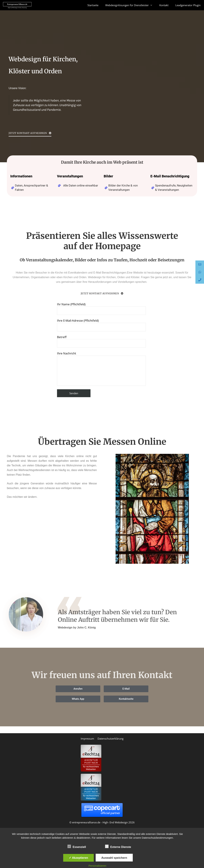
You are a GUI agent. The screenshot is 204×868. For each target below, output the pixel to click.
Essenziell (77, 846)
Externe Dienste (118, 846)
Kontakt (164, 5)
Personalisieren (97, 866)
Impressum (87, 739)
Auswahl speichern (114, 858)
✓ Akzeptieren (78, 858)
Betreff (101, 341)
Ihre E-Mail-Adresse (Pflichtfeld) (101, 325)
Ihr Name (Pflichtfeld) (101, 309)
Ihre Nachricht (101, 369)
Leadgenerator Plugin (188, 5)
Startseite (93, 5)
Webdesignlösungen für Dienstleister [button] (131, 5)
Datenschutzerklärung (110, 739)
